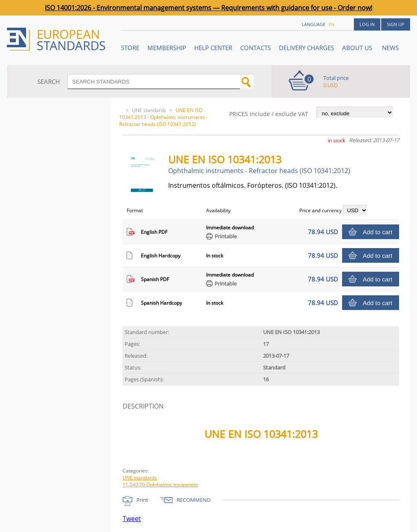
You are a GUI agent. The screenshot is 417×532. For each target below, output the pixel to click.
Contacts (256, 48)
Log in (367, 24)
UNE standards (149, 110)
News (390, 48)
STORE (130, 48)
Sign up (396, 24)
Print (142, 500)
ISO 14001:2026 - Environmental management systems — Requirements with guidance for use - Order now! (208, 8)
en (331, 24)
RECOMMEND (194, 500)
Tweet (132, 519)
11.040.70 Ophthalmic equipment (160, 485)
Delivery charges (306, 48)
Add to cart (378, 232)
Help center (213, 48)
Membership (167, 48)
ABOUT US (358, 48)
